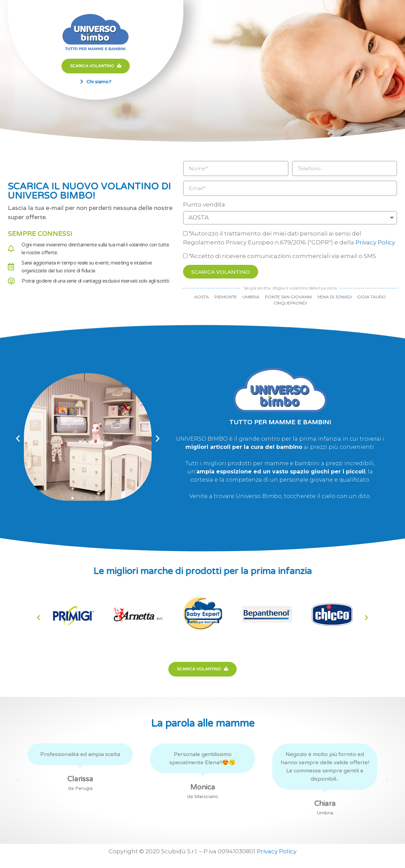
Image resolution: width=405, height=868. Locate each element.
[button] (18, 438)
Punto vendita (204, 204)
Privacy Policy (375, 242)
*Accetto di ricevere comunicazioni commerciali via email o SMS (282, 256)
